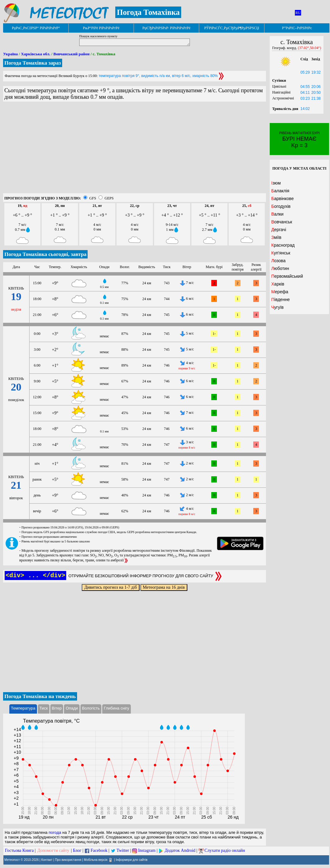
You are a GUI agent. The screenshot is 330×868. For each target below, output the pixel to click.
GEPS (109, 198)
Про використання (68, 860)
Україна (10, 54)
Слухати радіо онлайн (225, 850)
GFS (93, 198)
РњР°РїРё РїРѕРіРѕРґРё (101, 28)
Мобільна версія (96, 860)
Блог (77, 850)
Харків (278, 284)
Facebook (99, 850)
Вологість (91, 708)
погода (55, 832)
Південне (281, 299)
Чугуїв (277, 307)
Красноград (283, 245)
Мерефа (280, 292)
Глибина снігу (117, 708)
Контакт (47, 860)
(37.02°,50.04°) (310, 48)
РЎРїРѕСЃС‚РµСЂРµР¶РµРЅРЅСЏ (232, 28)
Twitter (123, 850)
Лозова (278, 261)
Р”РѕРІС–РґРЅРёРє (297, 28)
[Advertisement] (135, 150)
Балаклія (280, 191)
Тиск (44, 708)
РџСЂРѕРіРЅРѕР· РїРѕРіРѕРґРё (166, 28)
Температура (23, 708)
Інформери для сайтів (132, 860)
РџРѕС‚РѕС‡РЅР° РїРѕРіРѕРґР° (36, 28)
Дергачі (279, 230)
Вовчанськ (282, 222)
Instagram (147, 850)
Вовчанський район (71, 54)
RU (298, 13)
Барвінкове (282, 199)
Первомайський (287, 276)
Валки (277, 214)
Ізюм (276, 183)
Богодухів (281, 206)
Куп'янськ (281, 253)
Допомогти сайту (53, 850)
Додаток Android (180, 850)
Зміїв (276, 237)
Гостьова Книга (19, 850)
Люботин (280, 268)
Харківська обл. (35, 54)
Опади (72, 708)
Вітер (57, 708)
